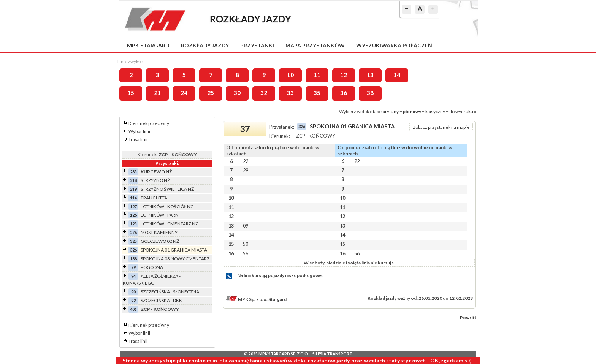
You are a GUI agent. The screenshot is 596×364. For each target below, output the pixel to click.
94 (133, 276)
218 (133, 180)
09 (246, 226)
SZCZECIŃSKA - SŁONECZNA (170, 292)
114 (133, 198)
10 (290, 75)
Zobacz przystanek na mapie (441, 127)
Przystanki (257, 45)
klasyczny (435, 112)
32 (264, 93)
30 (237, 93)
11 (317, 75)
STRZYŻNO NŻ (155, 180)
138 (133, 259)
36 (344, 93)
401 (133, 309)
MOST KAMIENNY (159, 232)
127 (133, 207)
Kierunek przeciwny (149, 123)
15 (131, 93)
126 (133, 215)
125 (133, 224)
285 (133, 172)
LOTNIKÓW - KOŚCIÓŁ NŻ (167, 207)
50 (246, 244)
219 (133, 189)
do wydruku (461, 112)
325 (133, 241)
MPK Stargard (148, 45)
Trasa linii (138, 139)
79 (133, 267)
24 (184, 93)
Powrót (468, 317)
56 (246, 253)
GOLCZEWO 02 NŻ (160, 241)
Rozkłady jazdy (205, 45)
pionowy (412, 112)
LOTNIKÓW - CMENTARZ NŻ (169, 224)
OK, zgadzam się (451, 360)
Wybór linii (139, 131)
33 (290, 93)
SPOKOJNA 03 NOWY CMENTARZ (175, 259)
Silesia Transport (332, 354)
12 (344, 75)
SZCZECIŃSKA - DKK (161, 300)
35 (317, 93)
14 (397, 75)
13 (370, 75)
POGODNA (152, 267)
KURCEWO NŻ (156, 172)
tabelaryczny (386, 112)
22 (246, 161)
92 (133, 300)
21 (157, 93)
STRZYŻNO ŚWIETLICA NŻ (167, 189)
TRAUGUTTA (154, 198)
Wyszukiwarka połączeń (394, 45)
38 (370, 93)
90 (133, 292)
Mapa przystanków (315, 45)
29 (246, 170)
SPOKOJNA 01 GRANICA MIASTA (174, 250)
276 (133, 232)
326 (133, 250)
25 (211, 93)
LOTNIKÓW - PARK (159, 215)
